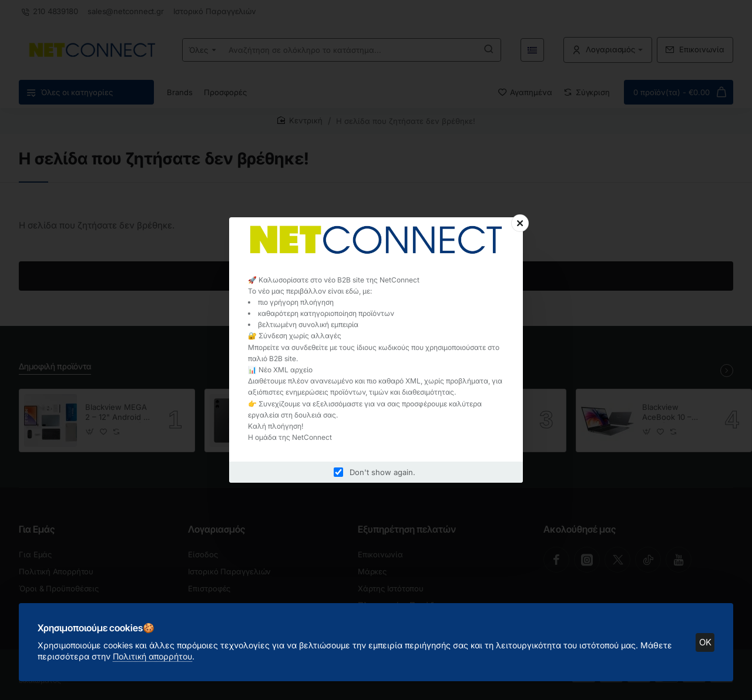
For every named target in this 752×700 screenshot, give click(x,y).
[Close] (520, 223)
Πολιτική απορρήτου (152, 656)
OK (705, 642)
